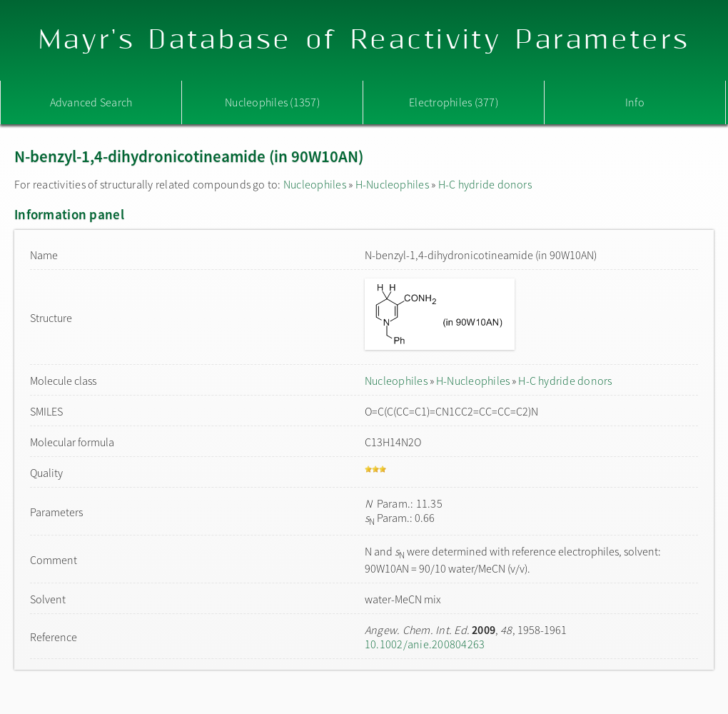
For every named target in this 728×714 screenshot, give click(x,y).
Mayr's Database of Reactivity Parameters (364, 40)
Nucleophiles (315, 184)
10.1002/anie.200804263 (425, 644)
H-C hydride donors (485, 184)
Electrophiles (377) (454, 102)
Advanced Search (91, 102)
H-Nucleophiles (392, 184)
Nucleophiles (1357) (272, 102)
